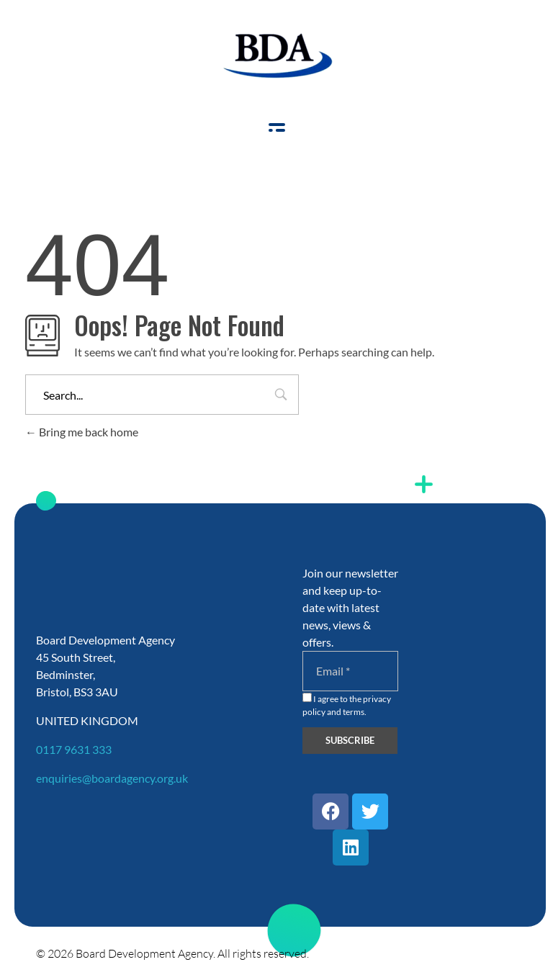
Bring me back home (82, 432)
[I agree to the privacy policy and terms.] (307, 697)
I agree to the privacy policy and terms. (347, 705)
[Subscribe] (350, 741)
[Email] (351, 671)
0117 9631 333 (74, 749)
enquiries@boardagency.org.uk (112, 778)
